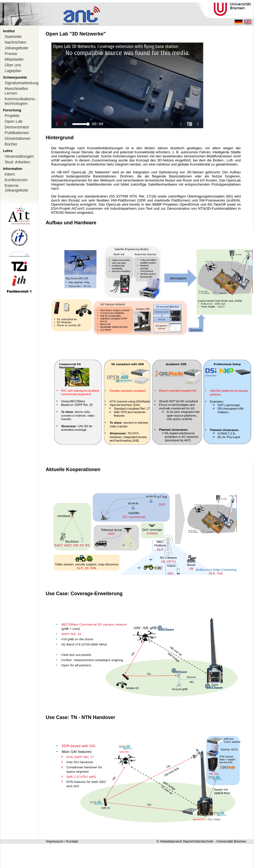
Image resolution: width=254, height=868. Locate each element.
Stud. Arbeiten (17, 162)
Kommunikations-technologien (20, 101)
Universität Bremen (231, 841)
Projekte (12, 116)
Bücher (11, 144)
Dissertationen (18, 138)
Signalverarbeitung (21, 83)
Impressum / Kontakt (62, 841)
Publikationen (17, 133)
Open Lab (14, 121)
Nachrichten (15, 42)
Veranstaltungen (19, 156)
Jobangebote (16, 48)
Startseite (13, 36)
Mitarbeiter (14, 59)
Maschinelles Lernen (16, 91)
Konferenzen (16, 180)
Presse (11, 54)
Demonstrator (17, 127)
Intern (10, 174)
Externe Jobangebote (16, 188)
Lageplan (13, 71)
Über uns (13, 65)
